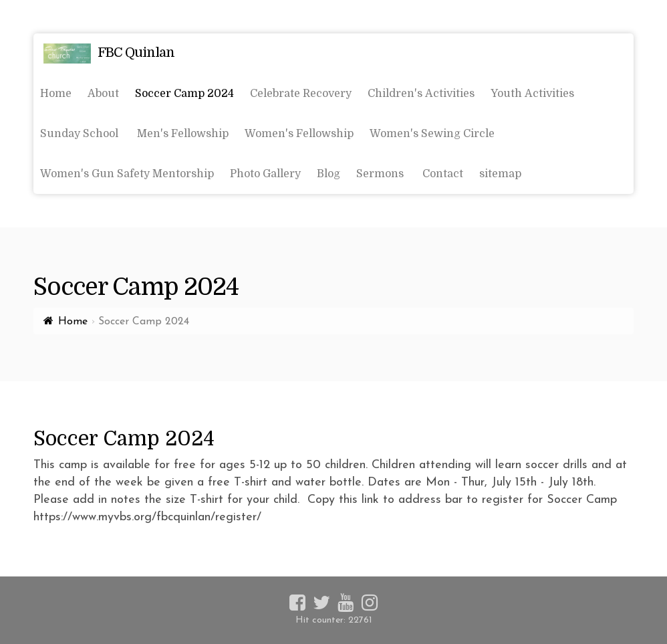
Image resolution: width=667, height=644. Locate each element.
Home (73, 322)
